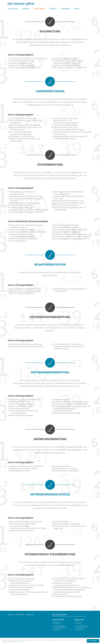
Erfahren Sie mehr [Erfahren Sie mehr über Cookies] (20, 642)
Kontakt (11, 615)
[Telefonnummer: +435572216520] (59, 626)
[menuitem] (13, 9)
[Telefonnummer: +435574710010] (82, 626)
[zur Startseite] (21, 4)
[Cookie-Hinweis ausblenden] (93, 641)
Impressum (30, 615)
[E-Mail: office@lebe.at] (57, 629)
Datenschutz (20, 615)
